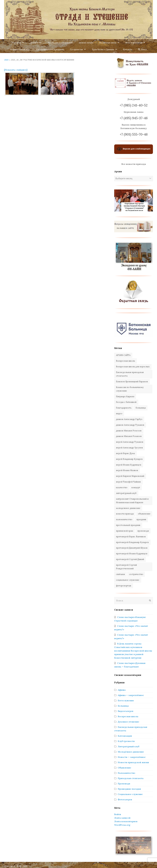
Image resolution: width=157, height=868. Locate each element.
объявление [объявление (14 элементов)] (144, 514)
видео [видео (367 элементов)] (119, 413)
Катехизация (125, 736)
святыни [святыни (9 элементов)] (120, 574)
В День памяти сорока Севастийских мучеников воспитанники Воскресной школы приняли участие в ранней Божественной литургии (133, 651)
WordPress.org (122, 825)
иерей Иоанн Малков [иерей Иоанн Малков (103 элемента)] (127, 470)
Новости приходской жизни (133, 762)
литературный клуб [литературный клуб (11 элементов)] (126, 493)
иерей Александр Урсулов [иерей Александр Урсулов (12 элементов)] (129, 448)
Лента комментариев (126, 821)
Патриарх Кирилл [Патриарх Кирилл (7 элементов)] (125, 396)
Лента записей (122, 818)
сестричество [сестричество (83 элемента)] (136, 574)
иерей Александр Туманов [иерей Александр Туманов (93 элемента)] (130, 442)
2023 (6, 60)
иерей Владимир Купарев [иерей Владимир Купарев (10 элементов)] (129, 459)
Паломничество (126, 773)
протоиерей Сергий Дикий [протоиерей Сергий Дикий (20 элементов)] (130, 559)
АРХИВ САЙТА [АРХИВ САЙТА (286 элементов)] (123, 355)
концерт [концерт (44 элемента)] (136, 487)
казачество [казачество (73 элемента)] (122, 487)
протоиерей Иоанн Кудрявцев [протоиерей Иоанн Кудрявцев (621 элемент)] (132, 554)
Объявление (124, 768)
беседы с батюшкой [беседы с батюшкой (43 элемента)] (126, 402)
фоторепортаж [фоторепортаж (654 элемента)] (124, 586)
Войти (118, 814)
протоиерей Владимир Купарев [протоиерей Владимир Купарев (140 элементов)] (132, 542)
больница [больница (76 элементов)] (141, 408)
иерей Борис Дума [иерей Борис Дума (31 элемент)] (125, 453)
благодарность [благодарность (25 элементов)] (124, 408)
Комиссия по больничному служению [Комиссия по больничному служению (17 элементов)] (130, 389)
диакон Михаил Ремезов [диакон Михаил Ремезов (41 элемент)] (129, 431)
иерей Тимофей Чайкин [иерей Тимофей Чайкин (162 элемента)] (128, 482)
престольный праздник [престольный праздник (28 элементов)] (128, 525)
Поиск (142, 49)
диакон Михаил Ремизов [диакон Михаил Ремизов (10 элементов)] (129, 436)
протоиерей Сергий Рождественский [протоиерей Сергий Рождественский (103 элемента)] (126, 567)
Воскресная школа (128, 716)
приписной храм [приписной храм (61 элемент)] (125, 531)
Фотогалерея (125, 799)
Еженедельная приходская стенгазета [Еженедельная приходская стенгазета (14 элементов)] (130, 374)
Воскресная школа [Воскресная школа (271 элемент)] (125, 361)
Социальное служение (130, 794)
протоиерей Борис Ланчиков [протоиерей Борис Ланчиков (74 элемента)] (131, 537)
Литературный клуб (129, 746)
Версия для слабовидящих (134, 149)
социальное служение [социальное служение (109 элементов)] (128, 580)
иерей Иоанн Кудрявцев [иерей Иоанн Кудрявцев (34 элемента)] (129, 465)
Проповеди (124, 784)
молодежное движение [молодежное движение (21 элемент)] (128, 508)
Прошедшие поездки (129, 789)
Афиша (122, 690)
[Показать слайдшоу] (16, 70)
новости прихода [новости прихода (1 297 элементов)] (125, 514)
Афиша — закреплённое (131, 695)
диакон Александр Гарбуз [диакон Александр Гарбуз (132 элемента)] (129, 419)
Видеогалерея (126, 711)
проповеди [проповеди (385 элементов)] (143, 531)
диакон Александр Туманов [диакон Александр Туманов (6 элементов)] (130, 425)
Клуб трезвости (126, 741)
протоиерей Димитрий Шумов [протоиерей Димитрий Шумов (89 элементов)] (132, 548)
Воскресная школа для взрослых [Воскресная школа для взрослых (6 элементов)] (133, 367)
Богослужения (126, 700)
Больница (123, 706)
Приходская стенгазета (131, 778)
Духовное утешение (128, 722)
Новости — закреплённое (132, 757)
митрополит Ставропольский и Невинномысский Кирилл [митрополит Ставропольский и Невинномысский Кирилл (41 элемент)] (132, 501)
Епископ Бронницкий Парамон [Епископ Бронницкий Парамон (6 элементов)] (132, 382)
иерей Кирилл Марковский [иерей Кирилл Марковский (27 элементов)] (130, 476)
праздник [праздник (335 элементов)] (141, 519)
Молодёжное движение (131, 752)
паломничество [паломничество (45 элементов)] (124, 519)
